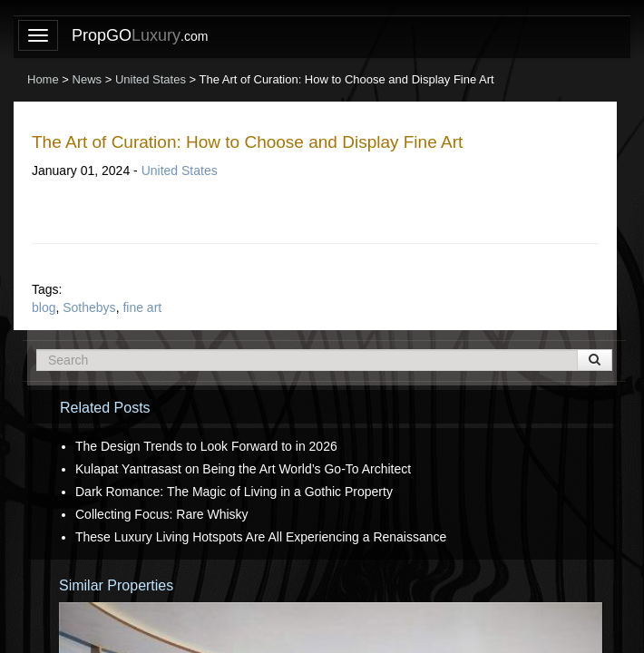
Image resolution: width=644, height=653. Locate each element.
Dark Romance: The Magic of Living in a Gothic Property (234, 492)
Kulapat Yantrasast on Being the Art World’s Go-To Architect (243, 469)
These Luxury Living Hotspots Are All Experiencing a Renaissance (261, 537)
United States (180, 171)
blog (44, 307)
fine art (142, 307)
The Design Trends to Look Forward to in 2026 (206, 446)
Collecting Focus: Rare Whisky (162, 514)
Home (43, 79)
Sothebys (89, 307)
